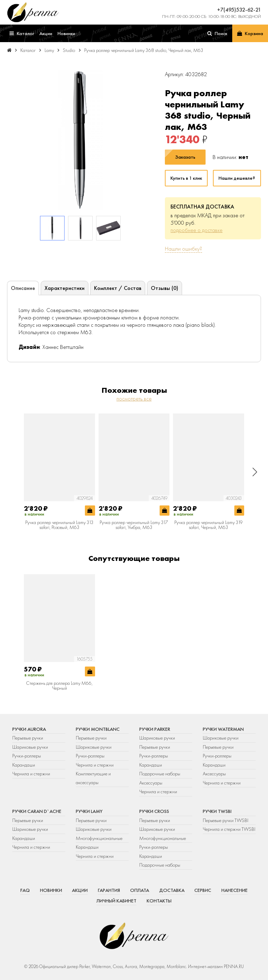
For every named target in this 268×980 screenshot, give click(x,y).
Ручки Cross (154, 811)
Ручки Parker (155, 729)
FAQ (25, 890)
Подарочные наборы (160, 774)
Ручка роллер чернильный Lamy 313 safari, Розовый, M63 (59, 525)
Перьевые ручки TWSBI (226, 820)
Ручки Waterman (223, 729)
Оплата (140, 890)
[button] (255, 472)
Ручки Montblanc (98, 729)
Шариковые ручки (30, 747)
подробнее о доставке (196, 230)
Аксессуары (151, 783)
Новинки (51, 890)
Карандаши (24, 765)
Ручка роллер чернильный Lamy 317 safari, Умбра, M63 (134, 525)
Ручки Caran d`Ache (37, 811)
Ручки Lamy (89, 811)
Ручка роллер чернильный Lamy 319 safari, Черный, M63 (209, 525)
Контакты (159, 901)
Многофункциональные (100, 838)
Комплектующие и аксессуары (93, 778)
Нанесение (234, 890)
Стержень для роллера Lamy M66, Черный (59, 686)
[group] (80, 140)
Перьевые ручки (28, 738)
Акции (80, 890)
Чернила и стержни (31, 774)
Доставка (172, 890)
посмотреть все (134, 399)
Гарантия (109, 890)
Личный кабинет (116, 901)
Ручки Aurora (29, 729)
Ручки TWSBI (217, 811)
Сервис (203, 890)
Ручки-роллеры (27, 756)
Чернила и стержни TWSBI (229, 829)
